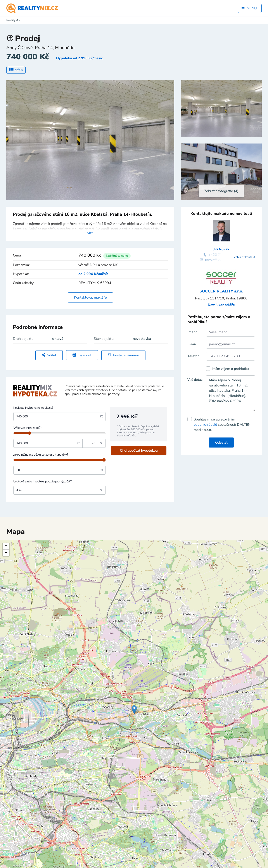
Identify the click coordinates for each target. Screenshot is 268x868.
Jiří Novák (221, 249)
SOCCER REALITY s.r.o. (221, 291)
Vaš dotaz (195, 380)
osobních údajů (205, 425)
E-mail (193, 344)
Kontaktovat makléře (90, 297)
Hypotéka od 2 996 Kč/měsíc (80, 58)
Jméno (192, 332)
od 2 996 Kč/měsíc (93, 274)
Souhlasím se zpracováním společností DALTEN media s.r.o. (222, 425)
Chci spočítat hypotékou (139, 451)
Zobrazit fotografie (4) (221, 191)
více (90, 233)
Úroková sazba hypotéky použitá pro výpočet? (42, 481)
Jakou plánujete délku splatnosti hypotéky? (41, 455)
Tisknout (82, 355)
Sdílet (49, 355)
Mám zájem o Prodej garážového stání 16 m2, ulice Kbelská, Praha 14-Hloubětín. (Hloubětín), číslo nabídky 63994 (231, 393)
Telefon (193, 356)
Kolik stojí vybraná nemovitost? (33, 408)
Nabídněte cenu (117, 256)
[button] (134, 710)
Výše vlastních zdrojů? (27, 428)
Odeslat (221, 443)
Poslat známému (123, 355)
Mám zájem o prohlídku (231, 369)
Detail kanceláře (221, 305)
